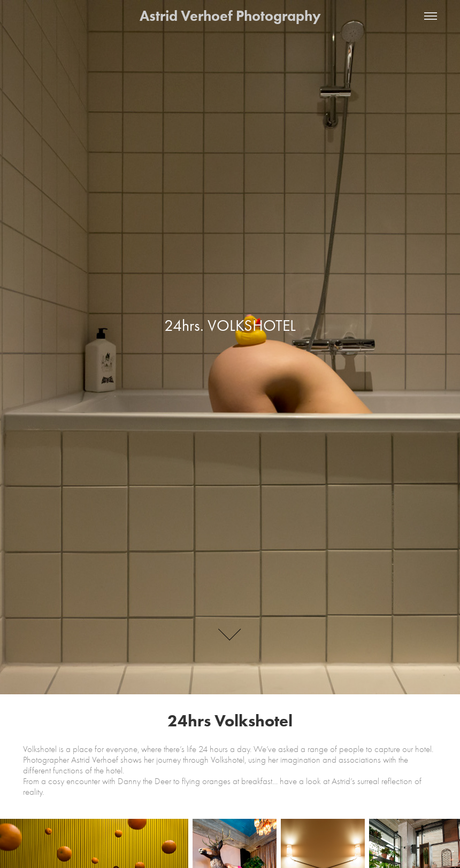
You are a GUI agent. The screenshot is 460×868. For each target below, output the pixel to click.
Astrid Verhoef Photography (230, 16)
